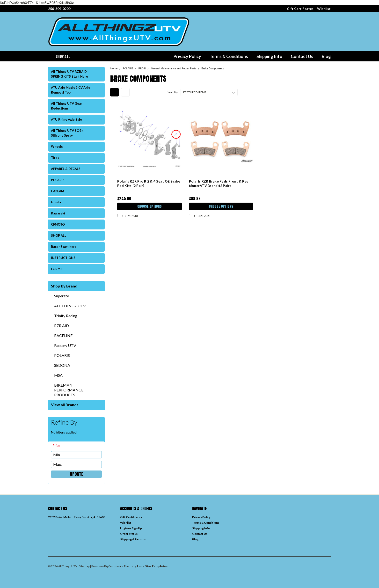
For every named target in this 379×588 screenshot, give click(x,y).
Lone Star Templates (152, 566)
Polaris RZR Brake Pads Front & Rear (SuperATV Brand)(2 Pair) (220, 183)
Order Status (129, 534)
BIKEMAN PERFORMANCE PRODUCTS (69, 390)
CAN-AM (58, 191)
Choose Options (149, 206)
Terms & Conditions (229, 56)
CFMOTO (58, 224)
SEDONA (62, 365)
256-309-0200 (59, 9)
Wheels (57, 147)
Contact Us (302, 56)
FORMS (57, 269)
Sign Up (137, 528)
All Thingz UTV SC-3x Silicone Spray (67, 133)
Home (114, 69)
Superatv (62, 296)
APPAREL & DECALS (66, 169)
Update (77, 474)
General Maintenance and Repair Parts (174, 69)
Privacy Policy (187, 56)
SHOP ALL (59, 235)
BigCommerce (114, 566)
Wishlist (324, 9)
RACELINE (63, 335)
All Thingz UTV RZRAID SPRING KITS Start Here (69, 74)
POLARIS (58, 180)
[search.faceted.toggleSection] (59, 446)
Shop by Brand (64, 286)
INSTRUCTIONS (63, 258)
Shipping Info (269, 56)
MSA (58, 375)
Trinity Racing (66, 316)
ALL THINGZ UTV (70, 306)
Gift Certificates (300, 9)
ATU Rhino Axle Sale (66, 119)
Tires (55, 158)
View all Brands (65, 405)
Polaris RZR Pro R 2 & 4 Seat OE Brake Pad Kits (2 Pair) (149, 183)
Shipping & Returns (133, 539)
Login (124, 528)
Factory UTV (65, 345)
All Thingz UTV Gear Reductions (67, 106)
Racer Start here (64, 247)
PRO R (142, 69)
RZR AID (62, 326)
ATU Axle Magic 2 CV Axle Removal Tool (71, 90)
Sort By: (173, 92)
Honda (56, 202)
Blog (326, 56)
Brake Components (213, 69)
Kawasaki (58, 213)
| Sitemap (84, 566)
